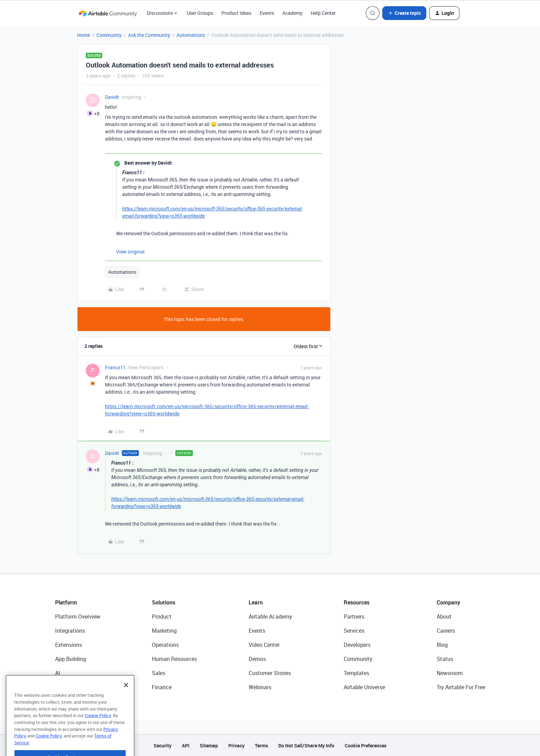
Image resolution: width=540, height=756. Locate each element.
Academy (292, 13)
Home (84, 35)
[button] (404, 13)
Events (267, 13)
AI (58, 673)
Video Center (264, 645)
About (444, 617)
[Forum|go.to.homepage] (108, 13)
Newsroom (450, 673)
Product (162, 617)
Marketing (164, 631)
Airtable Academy (270, 617)
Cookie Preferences (366, 745)
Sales (159, 673)
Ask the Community (149, 35)
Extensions (69, 645)
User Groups (200, 13)
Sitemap (209, 745)
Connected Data (75, 687)
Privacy (236, 745)
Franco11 (115, 367)
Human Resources (174, 659)
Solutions (164, 602)
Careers (446, 631)
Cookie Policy (98, 729)
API (186, 745)
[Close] (126, 699)
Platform (66, 602)
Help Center (323, 13)
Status (445, 659)
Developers (357, 645)
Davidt (112, 97)
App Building (71, 659)
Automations (191, 35)
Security (163, 745)
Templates (356, 673)
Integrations (70, 631)
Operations (165, 645)
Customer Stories (270, 673)
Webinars (260, 687)
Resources (357, 602)
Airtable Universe (364, 687)
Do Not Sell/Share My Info (306, 745)
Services (354, 631)
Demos (257, 659)
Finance (162, 687)
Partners (354, 617)
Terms (261, 745)
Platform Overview (78, 617)
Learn (256, 602)
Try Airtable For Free (461, 687)
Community (109, 35)
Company (448, 602)
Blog (442, 645)
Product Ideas (236, 13)
